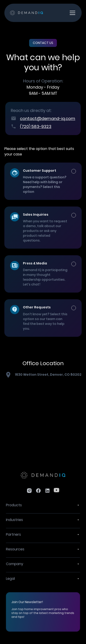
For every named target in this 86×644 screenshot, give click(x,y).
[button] (72, 13)
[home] (26, 13)
